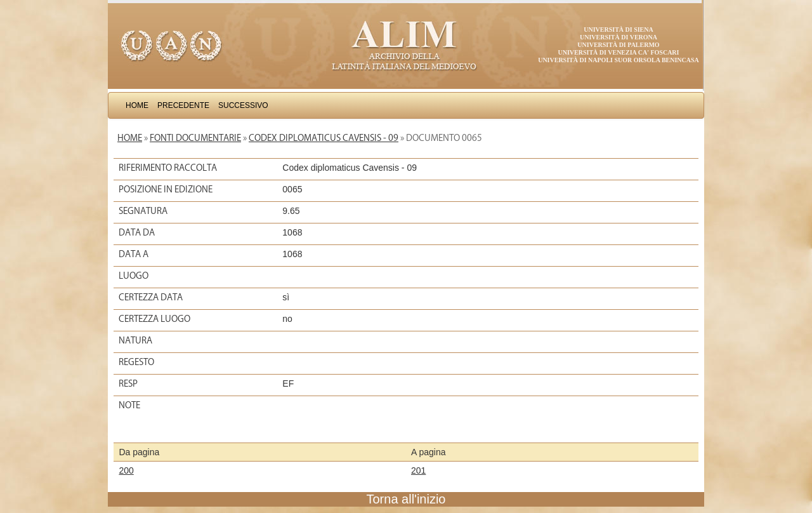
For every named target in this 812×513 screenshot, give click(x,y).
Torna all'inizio (406, 499)
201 (418, 470)
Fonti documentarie (195, 138)
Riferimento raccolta (168, 168)
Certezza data (151, 297)
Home (137, 105)
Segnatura (143, 211)
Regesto (136, 362)
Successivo (243, 105)
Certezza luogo (154, 319)
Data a (134, 254)
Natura (135, 340)
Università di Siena (618, 30)
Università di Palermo (618, 45)
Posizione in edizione (166, 189)
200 (126, 470)
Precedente (183, 105)
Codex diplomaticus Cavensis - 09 (324, 138)
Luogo (134, 276)
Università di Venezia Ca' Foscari (619, 52)
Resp (128, 383)
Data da (137, 232)
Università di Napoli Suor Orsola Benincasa (619, 60)
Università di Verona (619, 37)
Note (129, 405)
